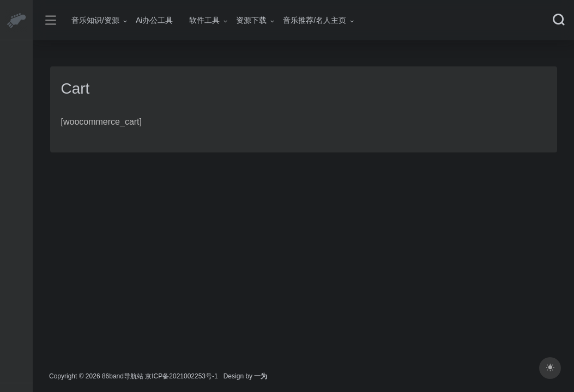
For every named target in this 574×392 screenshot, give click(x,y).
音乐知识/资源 (95, 20)
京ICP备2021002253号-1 (181, 376)
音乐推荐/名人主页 (315, 20)
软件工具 (204, 20)
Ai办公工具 (154, 20)
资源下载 (251, 20)
